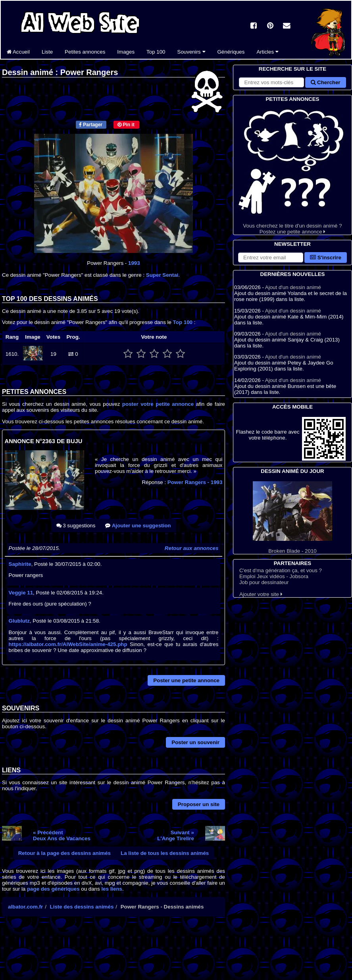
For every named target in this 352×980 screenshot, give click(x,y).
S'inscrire (326, 258)
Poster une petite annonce (186, 680)
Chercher (325, 82)
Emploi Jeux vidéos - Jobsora (274, 576)
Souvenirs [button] (191, 52)
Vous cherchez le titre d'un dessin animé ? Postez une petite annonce (292, 169)
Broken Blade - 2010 (292, 518)
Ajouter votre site (261, 594)
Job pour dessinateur (264, 582)
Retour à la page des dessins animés (64, 853)
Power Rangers (195, 482)
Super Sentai (162, 275)
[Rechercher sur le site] (271, 82)
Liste (47, 52)
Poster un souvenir (195, 742)
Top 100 (156, 52)
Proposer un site (199, 804)
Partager (91, 125)
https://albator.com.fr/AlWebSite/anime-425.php (68, 644)
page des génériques (53, 889)
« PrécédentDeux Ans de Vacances (62, 835)
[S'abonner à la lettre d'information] (271, 258)
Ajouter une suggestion (138, 526)
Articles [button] (267, 52)
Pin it (126, 125)
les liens (112, 889)
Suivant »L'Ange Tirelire (176, 835)
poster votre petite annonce (158, 404)
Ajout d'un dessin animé (293, 287)
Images (126, 52)
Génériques (231, 52)
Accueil (18, 52)
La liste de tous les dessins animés (165, 853)
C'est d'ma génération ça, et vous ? (281, 570)
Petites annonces (85, 52)
